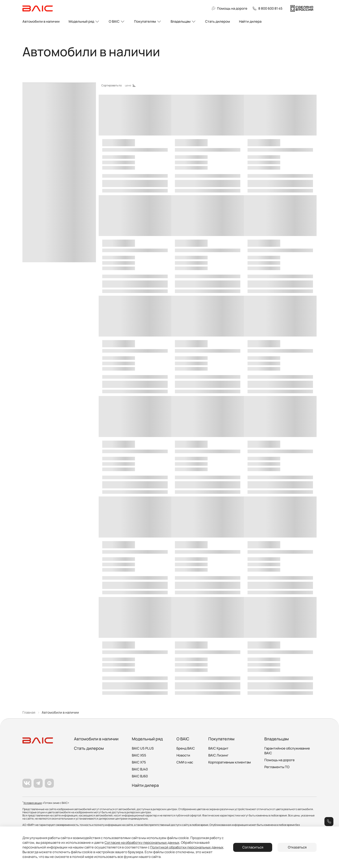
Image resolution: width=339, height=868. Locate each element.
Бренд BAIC (186, 748)
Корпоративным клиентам (230, 762)
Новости (183, 755)
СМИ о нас (185, 762)
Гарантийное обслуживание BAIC (287, 751)
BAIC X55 (139, 755)
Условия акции (33, 803)
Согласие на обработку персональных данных (142, 843)
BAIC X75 (139, 762)
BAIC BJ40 (140, 769)
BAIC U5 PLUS (143, 748)
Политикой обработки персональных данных (187, 847)
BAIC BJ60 (140, 776)
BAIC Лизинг (218, 755)
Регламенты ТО (277, 767)
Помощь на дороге (279, 760)
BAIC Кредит (218, 748)
